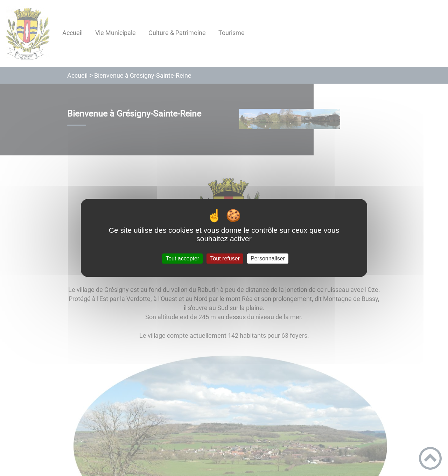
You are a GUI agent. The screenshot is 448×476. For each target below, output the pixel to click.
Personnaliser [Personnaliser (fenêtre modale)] (268, 258)
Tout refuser (225, 258)
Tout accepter (182, 258)
